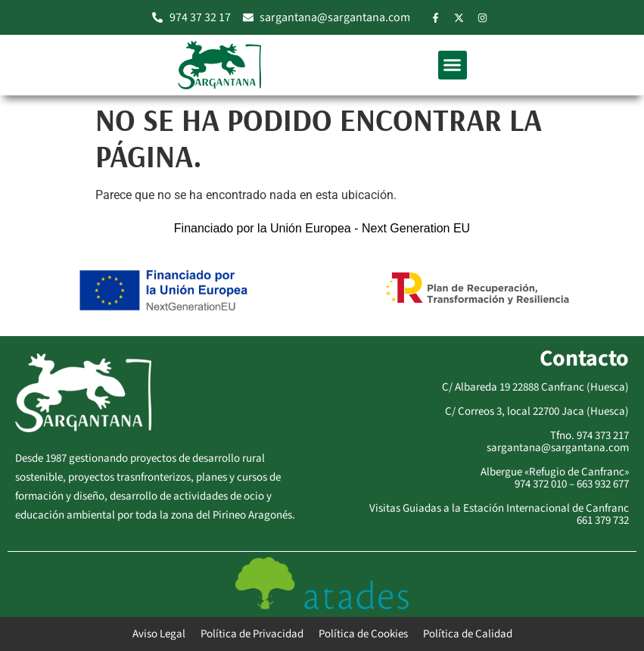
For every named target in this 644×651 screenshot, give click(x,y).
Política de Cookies (363, 634)
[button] (453, 65)
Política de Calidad (468, 634)
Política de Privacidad (252, 634)
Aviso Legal (159, 634)
